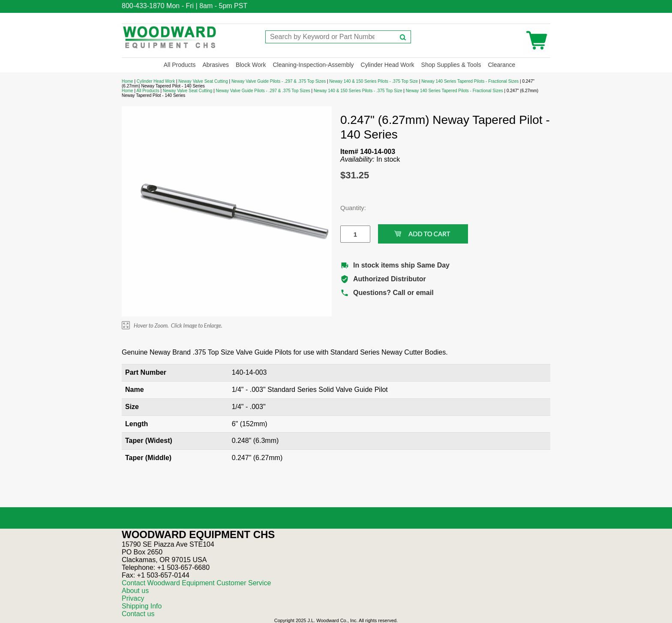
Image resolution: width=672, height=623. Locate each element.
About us (135, 591)
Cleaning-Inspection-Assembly (313, 65)
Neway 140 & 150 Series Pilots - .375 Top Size (373, 81)
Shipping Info (142, 606)
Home (127, 81)
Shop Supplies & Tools (451, 65)
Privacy (133, 598)
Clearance (501, 65)
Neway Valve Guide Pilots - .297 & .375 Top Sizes (279, 81)
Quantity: (349, 208)
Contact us (138, 614)
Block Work (251, 65)
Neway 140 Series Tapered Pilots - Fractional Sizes (470, 81)
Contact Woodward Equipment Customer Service (196, 583)
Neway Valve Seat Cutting (203, 81)
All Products (180, 65)
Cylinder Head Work (388, 65)
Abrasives (215, 65)
